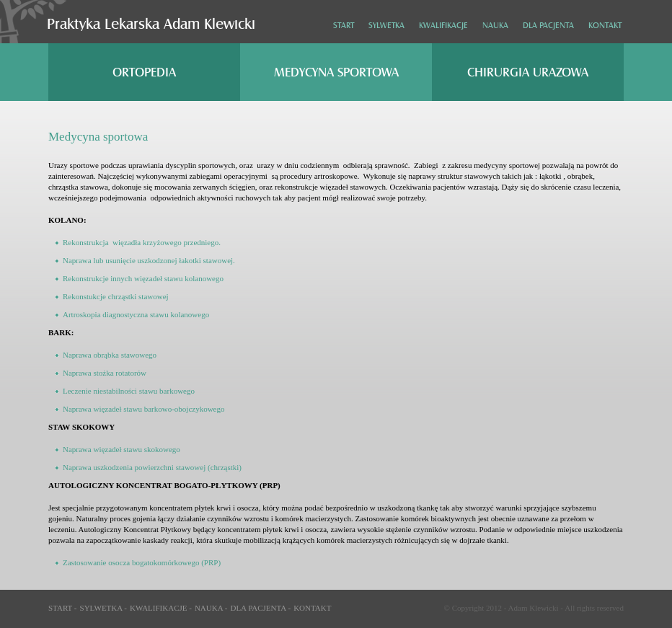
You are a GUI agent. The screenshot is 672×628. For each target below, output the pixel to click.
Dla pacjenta (548, 26)
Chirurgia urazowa (528, 72)
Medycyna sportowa (336, 72)
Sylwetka (386, 26)
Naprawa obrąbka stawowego (110, 355)
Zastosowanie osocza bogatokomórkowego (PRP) (142, 562)
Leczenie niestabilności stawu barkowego (129, 391)
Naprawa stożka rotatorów (105, 373)
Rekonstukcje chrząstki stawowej (116, 296)
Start (344, 26)
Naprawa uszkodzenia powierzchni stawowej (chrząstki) (152, 467)
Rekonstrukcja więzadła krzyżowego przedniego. (142, 242)
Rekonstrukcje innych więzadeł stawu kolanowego (143, 278)
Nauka (495, 26)
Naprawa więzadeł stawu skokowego (121, 449)
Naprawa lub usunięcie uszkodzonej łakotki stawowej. (149, 260)
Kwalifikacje (443, 26)
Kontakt (605, 26)
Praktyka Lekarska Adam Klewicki (151, 24)
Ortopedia (144, 72)
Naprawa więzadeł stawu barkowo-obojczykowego (144, 409)
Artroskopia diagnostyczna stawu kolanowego (136, 314)
